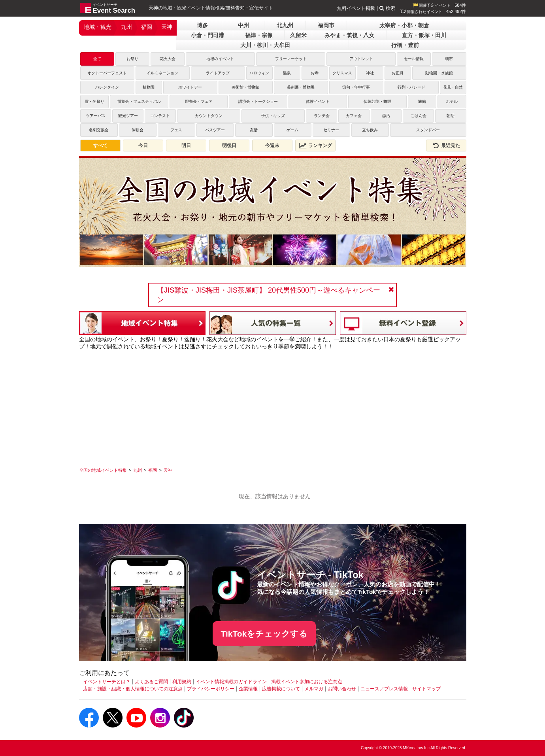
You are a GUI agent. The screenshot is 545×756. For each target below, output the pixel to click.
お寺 (315, 73)
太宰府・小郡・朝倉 (404, 25)
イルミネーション (162, 73)
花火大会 (168, 59)
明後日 (229, 146)
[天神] (168, 470)
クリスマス (342, 73)
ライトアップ (218, 73)
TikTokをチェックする (264, 634)
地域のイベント (220, 59)
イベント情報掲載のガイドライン (231, 682)
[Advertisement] (273, 406)
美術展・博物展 (301, 87)
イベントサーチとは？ (107, 682)
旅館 (422, 101)
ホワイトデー (190, 87)
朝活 (451, 116)
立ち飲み (370, 130)
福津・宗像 (259, 35)
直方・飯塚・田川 (424, 35)
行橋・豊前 (405, 45)
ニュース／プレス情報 (384, 689)
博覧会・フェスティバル (139, 101)
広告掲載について (281, 689)
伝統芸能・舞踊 (377, 101)
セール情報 (414, 59)
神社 (370, 73)
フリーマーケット (291, 59)
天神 (167, 27)
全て (97, 59)
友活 (254, 130)
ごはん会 (419, 116)
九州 (126, 27)
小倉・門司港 (207, 35)
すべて (100, 146)
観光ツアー (128, 116)
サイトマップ (426, 689)
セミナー (331, 130)
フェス (176, 130)
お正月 (398, 73)
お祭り (132, 59)
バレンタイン (107, 87)
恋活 (386, 116)
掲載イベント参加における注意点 (307, 682)
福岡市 (326, 25)
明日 (186, 146)
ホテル (452, 101)
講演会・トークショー (258, 101)
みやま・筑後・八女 (349, 35)
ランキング (315, 146)
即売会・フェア (199, 101)
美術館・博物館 (245, 87)
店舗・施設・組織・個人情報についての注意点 (133, 689)
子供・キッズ (273, 116)
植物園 (149, 87)
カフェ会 (354, 116)
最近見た (446, 146)
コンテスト (160, 116)
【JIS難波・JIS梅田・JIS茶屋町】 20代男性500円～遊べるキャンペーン (269, 295)
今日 (143, 146)
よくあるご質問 (151, 682)
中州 (243, 25)
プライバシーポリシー (211, 689)
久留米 (298, 35)
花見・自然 (453, 87)
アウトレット (361, 59)
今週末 (272, 146)
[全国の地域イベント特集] (103, 470)
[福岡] (153, 470)
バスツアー (215, 130)
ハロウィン (259, 73)
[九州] (138, 470)
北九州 (285, 25)
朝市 (449, 59)
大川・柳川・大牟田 (265, 45)
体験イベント (318, 101)
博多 (202, 25)
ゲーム (292, 130)
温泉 (287, 73)
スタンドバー (428, 130)
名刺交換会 (99, 130)
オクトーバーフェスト (107, 73)
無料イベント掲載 (356, 8)
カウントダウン (209, 116)
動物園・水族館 (439, 73)
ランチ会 (322, 116)
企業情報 (248, 689)
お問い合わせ (342, 689)
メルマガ (314, 689)
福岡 (147, 27)
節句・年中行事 (356, 87)
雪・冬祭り (94, 101)
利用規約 (182, 682)
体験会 (138, 130)
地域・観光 (98, 27)
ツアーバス (96, 116)
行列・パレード (411, 87)
